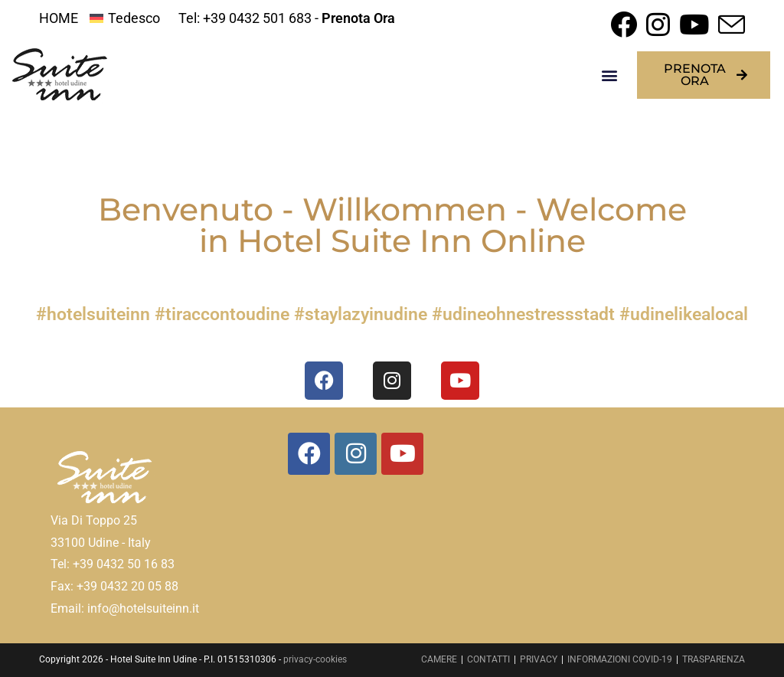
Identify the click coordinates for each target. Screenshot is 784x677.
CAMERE (439, 659)
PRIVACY (539, 659)
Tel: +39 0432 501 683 (245, 18)
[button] (609, 75)
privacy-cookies (315, 659)
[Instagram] (356, 454)
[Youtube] (402, 454)
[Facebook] (309, 454)
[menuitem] (124, 18)
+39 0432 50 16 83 (124, 564)
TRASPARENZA (714, 659)
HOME (59, 18)
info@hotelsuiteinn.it (143, 608)
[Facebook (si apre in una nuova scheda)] (624, 24)
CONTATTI (488, 659)
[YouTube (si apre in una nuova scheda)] (694, 24)
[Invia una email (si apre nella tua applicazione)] (729, 24)
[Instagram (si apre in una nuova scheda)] (658, 24)
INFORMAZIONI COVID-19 (620, 659)
